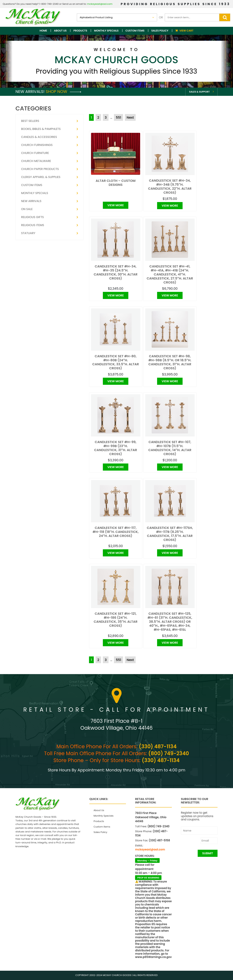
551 (118, 117)
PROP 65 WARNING (148, 878)
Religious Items (33, 225)
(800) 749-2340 (169, 753)
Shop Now (63, 92)
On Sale (27, 209)
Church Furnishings (37, 145)
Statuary (28, 233)
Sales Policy (160, 31)
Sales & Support (199, 92)
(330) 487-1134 (158, 747)
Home (43, 31)
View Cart (186, 31)
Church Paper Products (40, 169)
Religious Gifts (32, 217)
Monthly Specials (106, 31)
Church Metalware (36, 161)
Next (130, 117)
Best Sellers (30, 121)
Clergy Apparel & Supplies (41, 177)
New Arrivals (31, 201)
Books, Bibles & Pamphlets (41, 129)
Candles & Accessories (39, 137)
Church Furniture (35, 153)
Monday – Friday (147, 861)
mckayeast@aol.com (100, 4)
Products (80, 31)
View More (116, 205)
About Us (60, 31)
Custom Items (135, 31)
